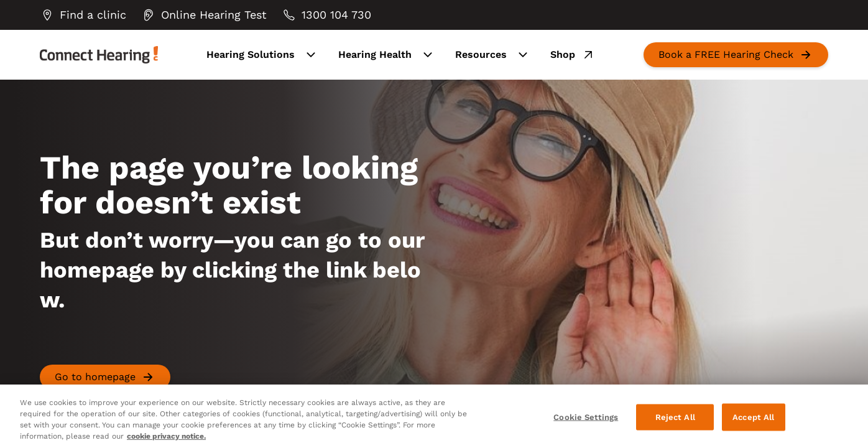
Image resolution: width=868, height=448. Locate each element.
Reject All (675, 417)
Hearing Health (387, 55)
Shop (573, 55)
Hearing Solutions (262, 55)
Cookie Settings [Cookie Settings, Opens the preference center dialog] (586, 417)
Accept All (753, 417)
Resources (493, 55)
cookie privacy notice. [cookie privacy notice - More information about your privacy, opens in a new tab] (166, 436)
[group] (83, 15)
